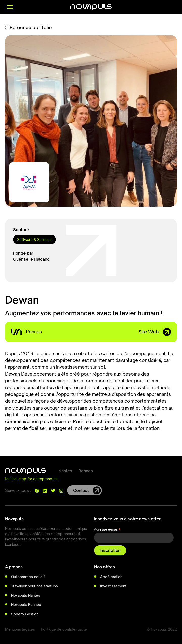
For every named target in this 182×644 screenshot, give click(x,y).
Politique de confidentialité (64, 629)
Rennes (86, 471)
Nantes (65, 471)
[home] (91, 7)
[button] (10, 7)
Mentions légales (20, 629)
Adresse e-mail (107, 530)
